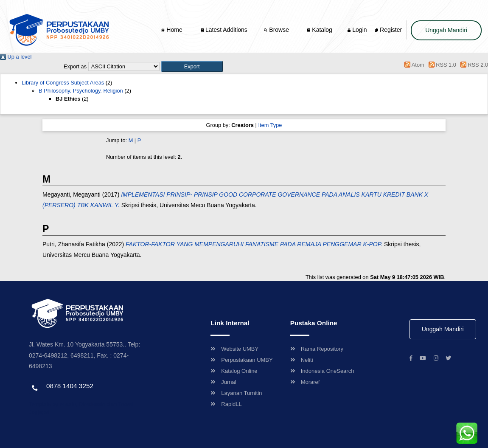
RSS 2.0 (473, 65)
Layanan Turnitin (236, 393)
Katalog (320, 30)
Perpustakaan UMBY (241, 360)
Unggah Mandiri (446, 30)
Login (357, 30)
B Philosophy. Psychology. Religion (81, 91)
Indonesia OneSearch (322, 371)
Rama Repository (317, 349)
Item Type (270, 125)
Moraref (305, 382)
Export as (75, 66)
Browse (277, 30)
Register (388, 30)
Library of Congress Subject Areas (63, 83)
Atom (413, 65)
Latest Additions (224, 30)
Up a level (16, 57)
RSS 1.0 (441, 65)
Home (172, 30)
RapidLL (226, 404)
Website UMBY (234, 349)
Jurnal (223, 382)
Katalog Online (234, 371)
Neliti (302, 360)
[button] (192, 66)
